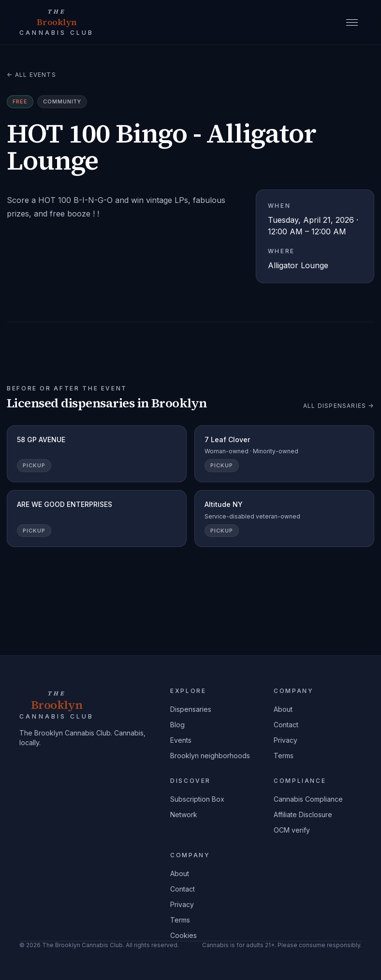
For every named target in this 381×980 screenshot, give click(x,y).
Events (181, 740)
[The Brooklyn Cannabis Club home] (57, 22)
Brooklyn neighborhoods (210, 756)
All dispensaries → (339, 406)
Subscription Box (197, 799)
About (283, 709)
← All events (31, 75)
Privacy (286, 740)
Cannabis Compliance (308, 799)
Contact (286, 725)
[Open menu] (352, 22)
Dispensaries (191, 709)
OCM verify (292, 830)
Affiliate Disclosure (303, 814)
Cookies (183, 935)
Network (184, 814)
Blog (177, 725)
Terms (284, 756)
